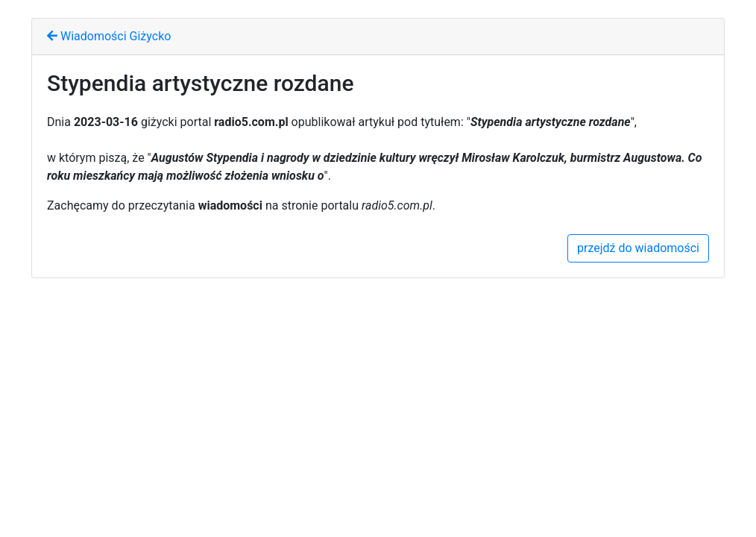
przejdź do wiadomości (638, 248)
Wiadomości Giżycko (109, 36)
